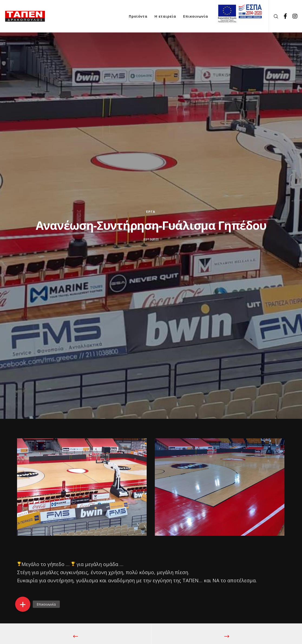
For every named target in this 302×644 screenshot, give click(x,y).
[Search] (274, 16)
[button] (23, 604)
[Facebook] (283, 16)
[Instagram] (293, 16)
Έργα (151, 212)
